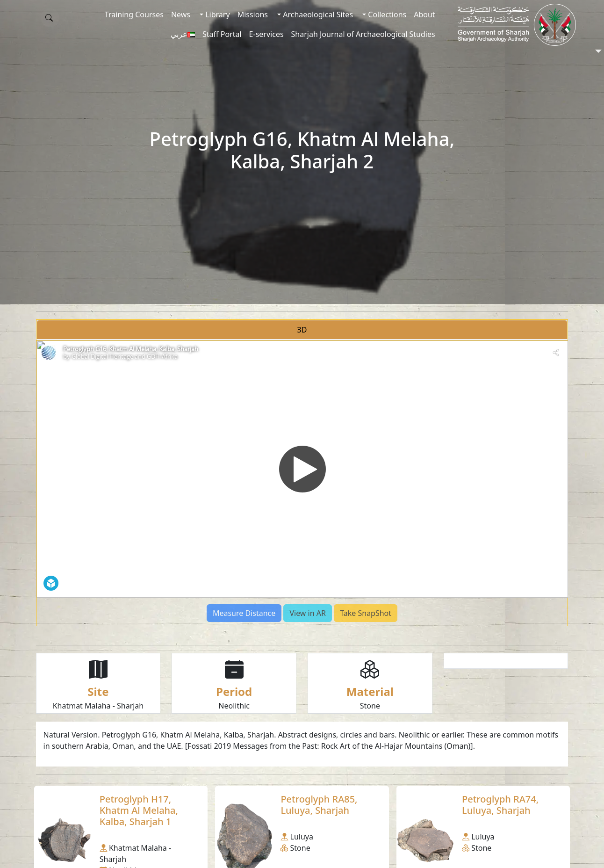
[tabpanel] (302, 483)
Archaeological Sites (317, 14)
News (181, 14)
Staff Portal (222, 34)
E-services (266, 34)
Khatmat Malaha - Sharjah (98, 706)
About (424, 14)
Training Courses (134, 14)
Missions (253, 14)
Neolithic (234, 706)
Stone (370, 706)
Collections (386, 14)
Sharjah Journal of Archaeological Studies (363, 34)
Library (217, 14)
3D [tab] (302, 330)
